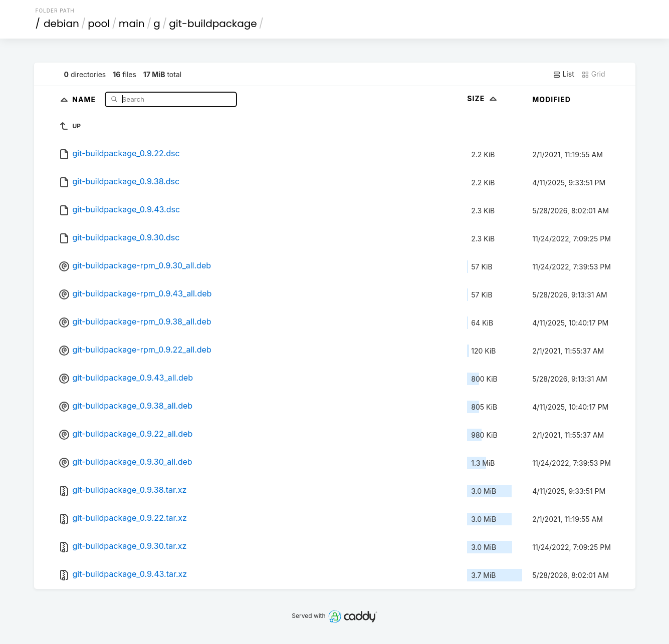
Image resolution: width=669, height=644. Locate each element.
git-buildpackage (213, 24)
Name (85, 99)
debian (61, 24)
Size (483, 98)
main (132, 24)
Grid (593, 74)
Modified (551, 99)
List (564, 74)
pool (99, 24)
